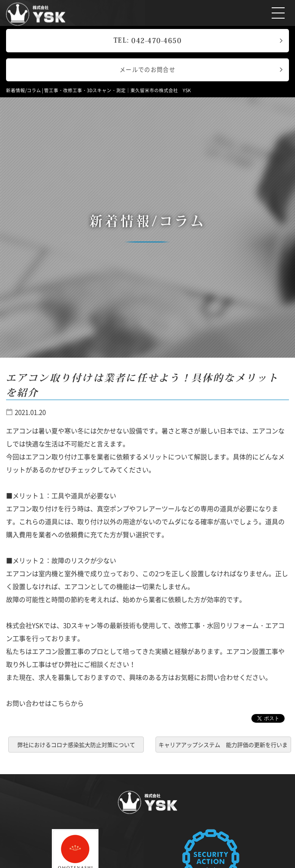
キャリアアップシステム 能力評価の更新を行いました (223, 746)
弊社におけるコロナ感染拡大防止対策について (76, 745)
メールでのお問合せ (147, 69)
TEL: (148, 40)
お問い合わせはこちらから (45, 703)
